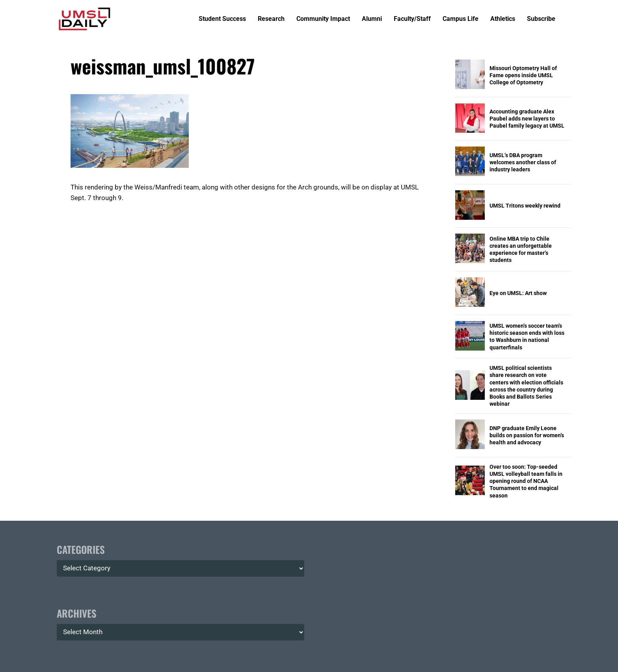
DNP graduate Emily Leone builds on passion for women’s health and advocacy (527, 435)
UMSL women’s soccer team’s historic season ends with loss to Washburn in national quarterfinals (527, 337)
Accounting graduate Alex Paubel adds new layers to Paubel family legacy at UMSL (527, 119)
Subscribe (541, 19)
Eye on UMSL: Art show (518, 293)
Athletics (503, 19)
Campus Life (461, 19)
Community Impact (323, 19)
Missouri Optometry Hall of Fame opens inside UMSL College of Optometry (523, 75)
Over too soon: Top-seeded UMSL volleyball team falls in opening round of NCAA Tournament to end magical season (526, 481)
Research (271, 19)
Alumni (372, 19)
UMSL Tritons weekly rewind (525, 206)
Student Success (222, 19)
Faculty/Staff (412, 19)
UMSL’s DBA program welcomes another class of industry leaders (523, 162)
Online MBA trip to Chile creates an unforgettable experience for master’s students (521, 250)
